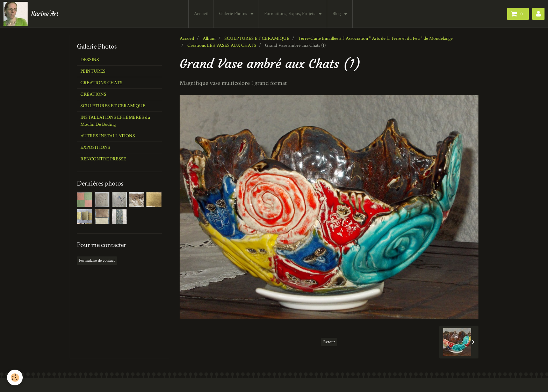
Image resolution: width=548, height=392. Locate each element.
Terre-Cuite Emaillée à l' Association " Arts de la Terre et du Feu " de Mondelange (375, 38)
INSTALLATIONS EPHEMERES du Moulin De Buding (115, 121)
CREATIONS (93, 94)
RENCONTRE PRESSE (103, 159)
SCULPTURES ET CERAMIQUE (257, 38)
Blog (337, 14)
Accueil (201, 14)
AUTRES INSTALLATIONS (108, 136)
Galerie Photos (234, 14)
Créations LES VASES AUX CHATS (222, 45)
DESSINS (90, 60)
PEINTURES (93, 71)
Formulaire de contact (97, 260)
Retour (329, 342)
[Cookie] (15, 378)
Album (209, 38)
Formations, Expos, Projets (290, 14)
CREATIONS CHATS (101, 83)
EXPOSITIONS (95, 147)
